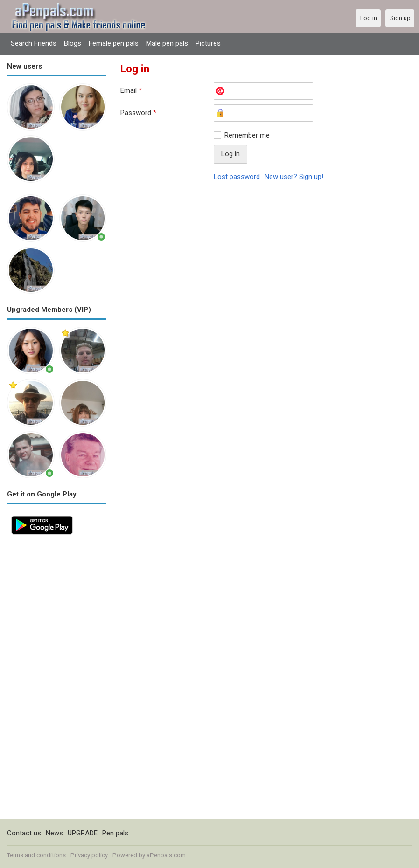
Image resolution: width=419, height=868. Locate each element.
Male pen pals (167, 43)
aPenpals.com (166, 855)
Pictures (208, 43)
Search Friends (34, 43)
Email (131, 90)
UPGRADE (83, 833)
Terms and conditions (36, 855)
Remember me (247, 135)
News (54, 833)
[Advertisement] (57, 679)
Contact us (24, 833)
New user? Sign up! (294, 177)
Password (138, 113)
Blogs (73, 43)
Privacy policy (89, 855)
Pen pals (115, 833)
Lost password (237, 177)
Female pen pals (114, 43)
